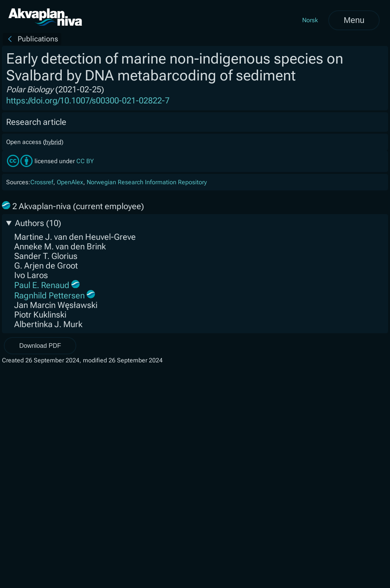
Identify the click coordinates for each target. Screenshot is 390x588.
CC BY (85, 161)
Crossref (42, 182)
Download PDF (40, 346)
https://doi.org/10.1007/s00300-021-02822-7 (88, 101)
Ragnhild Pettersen (49, 296)
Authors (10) (38, 223)
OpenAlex (70, 182)
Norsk (310, 20)
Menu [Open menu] (354, 20)
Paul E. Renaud (42, 285)
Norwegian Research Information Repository (147, 182)
